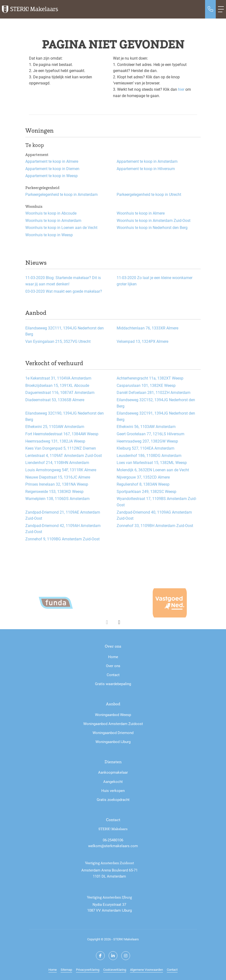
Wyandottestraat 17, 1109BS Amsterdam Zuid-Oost (157, 502)
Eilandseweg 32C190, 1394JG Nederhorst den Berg (65, 416)
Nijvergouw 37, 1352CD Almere (143, 477)
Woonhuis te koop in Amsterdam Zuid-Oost (154, 220)
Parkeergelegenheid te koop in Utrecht (149, 194)
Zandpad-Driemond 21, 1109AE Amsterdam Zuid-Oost (63, 515)
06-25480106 (113, 840)
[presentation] (107, 622)
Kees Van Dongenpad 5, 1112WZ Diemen (61, 448)
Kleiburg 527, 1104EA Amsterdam (146, 448)
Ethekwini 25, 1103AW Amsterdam (55, 426)
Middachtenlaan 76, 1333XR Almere (147, 328)
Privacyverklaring (88, 969)
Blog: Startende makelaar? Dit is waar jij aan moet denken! (63, 281)
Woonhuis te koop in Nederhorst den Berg (152, 227)
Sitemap (66, 969)
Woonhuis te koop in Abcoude (51, 213)
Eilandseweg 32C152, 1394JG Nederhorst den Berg (156, 403)
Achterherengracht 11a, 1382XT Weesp (150, 378)
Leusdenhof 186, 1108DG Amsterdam (149, 455)
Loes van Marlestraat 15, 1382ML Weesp (152, 462)
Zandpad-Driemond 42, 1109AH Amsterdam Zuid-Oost (63, 529)
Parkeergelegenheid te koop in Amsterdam (61, 194)
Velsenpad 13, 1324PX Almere (142, 341)
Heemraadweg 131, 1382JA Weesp (55, 441)
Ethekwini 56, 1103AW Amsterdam (146, 426)
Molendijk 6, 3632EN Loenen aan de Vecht (153, 470)
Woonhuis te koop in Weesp (49, 235)
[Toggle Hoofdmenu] (221, 9)
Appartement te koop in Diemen (52, 168)
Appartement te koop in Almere (52, 161)
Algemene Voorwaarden (146, 969)
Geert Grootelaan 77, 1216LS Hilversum (151, 434)
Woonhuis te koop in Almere (141, 213)
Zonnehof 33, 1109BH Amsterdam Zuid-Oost (155, 525)
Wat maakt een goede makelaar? (64, 291)
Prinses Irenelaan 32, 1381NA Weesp (57, 484)
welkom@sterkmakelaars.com (113, 846)
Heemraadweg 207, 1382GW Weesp (147, 441)
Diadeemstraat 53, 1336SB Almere (55, 400)
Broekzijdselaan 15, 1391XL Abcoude (57, 385)
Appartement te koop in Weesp (52, 176)
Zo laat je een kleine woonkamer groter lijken (155, 281)
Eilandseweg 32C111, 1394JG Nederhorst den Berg (65, 331)
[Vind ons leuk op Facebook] (100, 956)
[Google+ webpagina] (126, 956)
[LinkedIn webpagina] (113, 956)
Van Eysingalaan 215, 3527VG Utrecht (58, 341)
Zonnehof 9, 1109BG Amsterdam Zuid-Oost (62, 539)
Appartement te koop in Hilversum (146, 168)
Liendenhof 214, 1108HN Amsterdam (57, 462)
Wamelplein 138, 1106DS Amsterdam (57, 498)
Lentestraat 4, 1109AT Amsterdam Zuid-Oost (64, 455)
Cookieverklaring (115, 969)
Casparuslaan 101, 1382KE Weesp (146, 385)
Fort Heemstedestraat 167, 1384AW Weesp (62, 434)
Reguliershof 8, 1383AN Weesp (143, 484)
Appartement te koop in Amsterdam (147, 161)
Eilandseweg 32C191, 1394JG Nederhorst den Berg (156, 416)
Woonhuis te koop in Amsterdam (53, 220)
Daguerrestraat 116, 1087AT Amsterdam (60, 392)
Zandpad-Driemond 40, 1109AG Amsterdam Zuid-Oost (154, 515)
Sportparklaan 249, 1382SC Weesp (146, 491)
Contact (172, 969)
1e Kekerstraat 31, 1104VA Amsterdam (58, 378)
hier (181, 89)
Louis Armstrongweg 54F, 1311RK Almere (61, 470)
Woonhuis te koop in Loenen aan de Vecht (61, 227)
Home (53, 969)
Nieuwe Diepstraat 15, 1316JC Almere (58, 477)
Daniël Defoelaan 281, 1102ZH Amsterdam (154, 392)
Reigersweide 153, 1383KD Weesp (54, 491)
